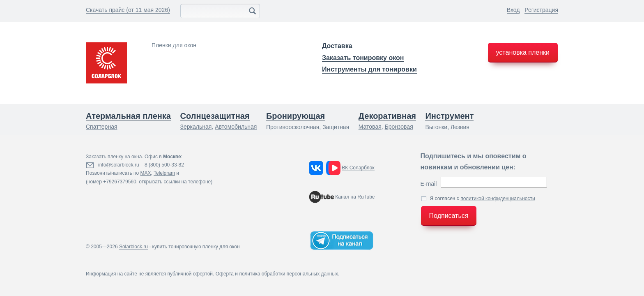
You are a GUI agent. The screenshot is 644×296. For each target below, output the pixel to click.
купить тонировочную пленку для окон (196, 247)
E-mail (429, 184)
